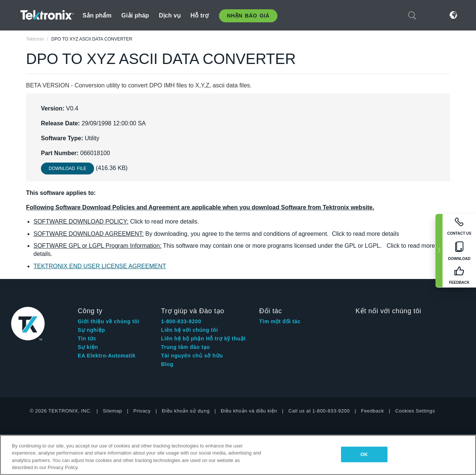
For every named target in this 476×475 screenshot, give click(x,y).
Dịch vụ (170, 15)
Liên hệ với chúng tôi (189, 330)
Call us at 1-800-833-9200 (319, 411)
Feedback (373, 411)
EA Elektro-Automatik (107, 356)
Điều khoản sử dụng (186, 411)
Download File (67, 169)
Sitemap (113, 411)
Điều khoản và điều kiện (249, 411)
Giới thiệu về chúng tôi (109, 321)
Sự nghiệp (91, 330)
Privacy (142, 411)
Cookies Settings (415, 411)
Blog (167, 364)
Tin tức (87, 338)
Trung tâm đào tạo (186, 347)
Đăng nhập (431, 15)
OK (364, 454)
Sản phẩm (97, 15)
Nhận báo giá (248, 16)
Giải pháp (135, 15)
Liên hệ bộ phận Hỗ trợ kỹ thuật (203, 338)
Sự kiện (88, 347)
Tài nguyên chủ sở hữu (192, 356)
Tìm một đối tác (280, 321)
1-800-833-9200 (181, 321)
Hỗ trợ (200, 15)
